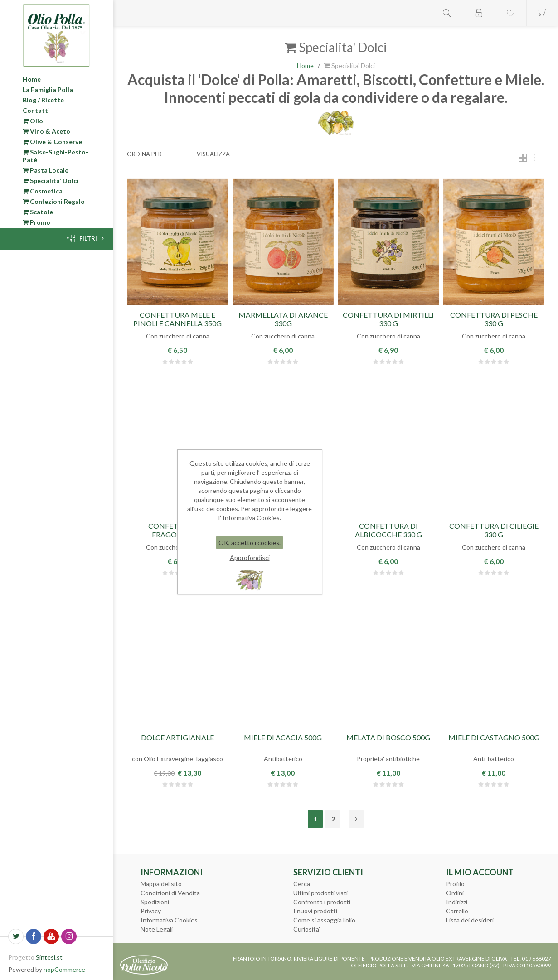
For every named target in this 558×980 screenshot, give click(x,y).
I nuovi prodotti (315, 911)
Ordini (455, 893)
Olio (33, 121)
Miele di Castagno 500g (494, 737)
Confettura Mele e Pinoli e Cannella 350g (177, 319)
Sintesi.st (49, 957)
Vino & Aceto (46, 131)
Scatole (38, 212)
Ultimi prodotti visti (320, 893)
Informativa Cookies (169, 920)
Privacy (151, 911)
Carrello (457, 911)
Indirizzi (457, 902)
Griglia (523, 158)
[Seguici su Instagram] (69, 937)
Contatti (36, 110)
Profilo (455, 884)
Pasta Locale (46, 170)
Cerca (302, 884)
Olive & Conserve (52, 142)
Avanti (356, 819)
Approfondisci (250, 558)
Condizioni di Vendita (170, 893)
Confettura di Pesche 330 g (494, 319)
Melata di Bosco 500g (388, 737)
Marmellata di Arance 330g (283, 319)
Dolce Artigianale (177, 737)
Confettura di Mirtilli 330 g (388, 319)
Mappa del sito (161, 884)
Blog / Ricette (43, 100)
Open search (447, 13)
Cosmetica (43, 191)
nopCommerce (64, 969)
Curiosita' (307, 929)
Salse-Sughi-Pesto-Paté (56, 156)
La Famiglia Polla (48, 89)
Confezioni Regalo (54, 201)
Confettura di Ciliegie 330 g (494, 530)
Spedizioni (155, 902)
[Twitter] (16, 937)
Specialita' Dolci (51, 181)
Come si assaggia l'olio (324, 920)
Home (32, 79)
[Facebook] (34, 937)
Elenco (538, 158)
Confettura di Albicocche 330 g (388, 530)
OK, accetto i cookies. (250, 543)
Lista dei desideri (470, 920)
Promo (36, 222)
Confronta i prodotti (322, 902)
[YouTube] (51, 937)
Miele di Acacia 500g (283, 737)
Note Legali (157, 929)
